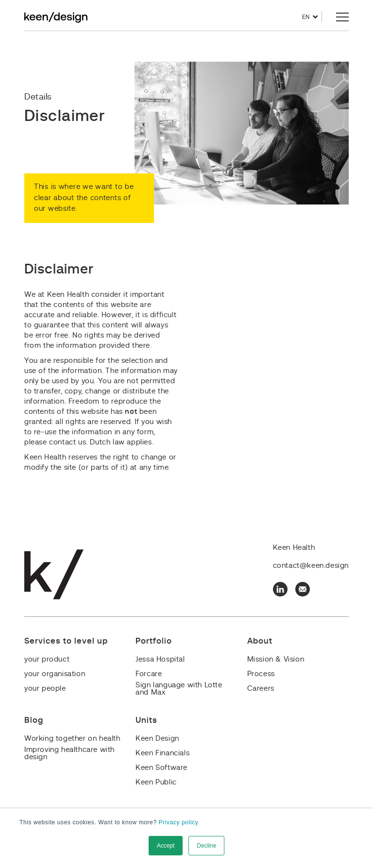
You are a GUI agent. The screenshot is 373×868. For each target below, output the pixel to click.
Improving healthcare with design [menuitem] (69, 753)
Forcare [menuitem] (149, 674)
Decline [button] (206, 846)
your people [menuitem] (45, 689)
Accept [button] (166, 846)
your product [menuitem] (47, 659)
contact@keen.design (311, 566)
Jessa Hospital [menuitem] (160, 659)
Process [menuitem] (261, 674)
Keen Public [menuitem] (156, 782)
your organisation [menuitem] (55, 674)
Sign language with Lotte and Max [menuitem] (179, 689)
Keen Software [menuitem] (161, 768)
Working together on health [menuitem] (72, 739)
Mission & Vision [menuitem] (276, 659)
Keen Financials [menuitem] (162, 753)
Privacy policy (179, 822)
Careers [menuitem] (261, 689)
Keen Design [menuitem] (157, 739)
